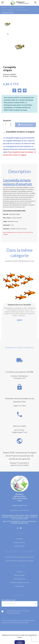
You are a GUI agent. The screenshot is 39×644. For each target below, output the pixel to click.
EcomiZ (12, 635)
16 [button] (27, 335)
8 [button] (27, 332)
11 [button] (12, 335)
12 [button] (15, 335)
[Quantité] (8, 124)
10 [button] (33, 332)
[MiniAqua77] (19, 3)
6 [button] (21, 332)
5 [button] (18, 332)
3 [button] (12, 332)
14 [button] (21, 335)
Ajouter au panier (25, 125)
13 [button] (18, 335)
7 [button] (24, 332)
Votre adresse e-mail (8, 600)
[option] (7, 24)
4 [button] (15, 332)
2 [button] (9, 332)
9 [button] (30, 332)
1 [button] (6, 332)
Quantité (7, 121)
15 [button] (24, 335)
